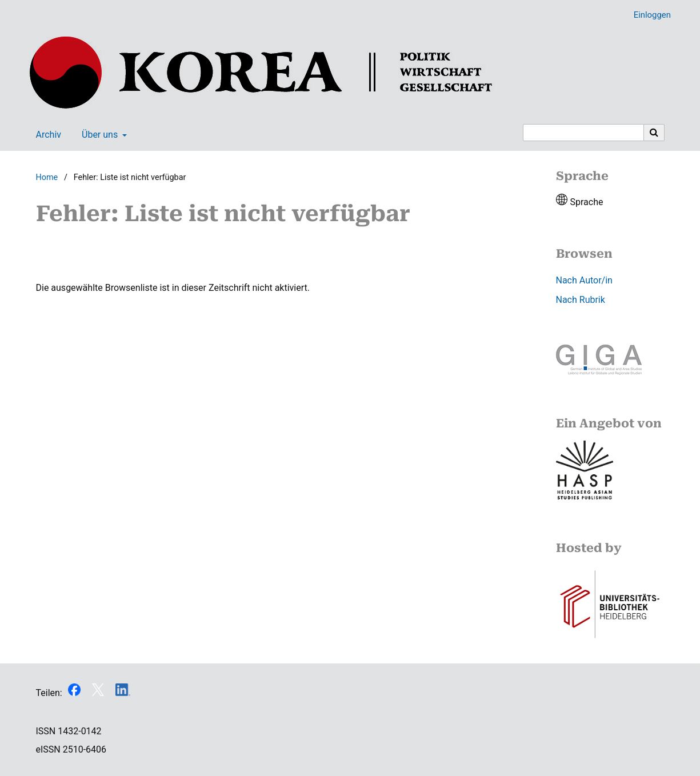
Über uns (99, 135)
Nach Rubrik (581, 300)
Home (47, 177)
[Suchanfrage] (583, 133)
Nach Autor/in (584, 280)
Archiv (47, 135)
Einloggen (648, 15)
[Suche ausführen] (654, 133)
